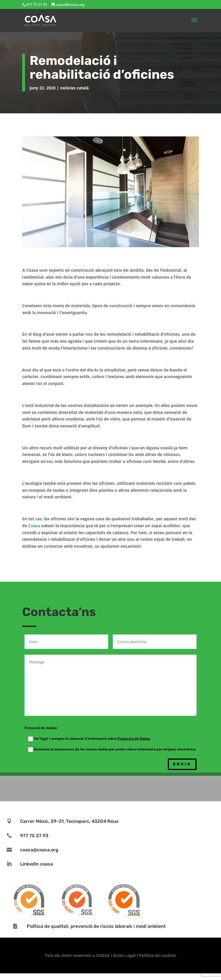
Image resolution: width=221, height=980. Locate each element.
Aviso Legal (124, 955)
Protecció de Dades (134, 738)
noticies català (74, 88)
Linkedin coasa (37, 864)
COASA (103, 955)
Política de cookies (158, 955)
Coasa (34, 526)
